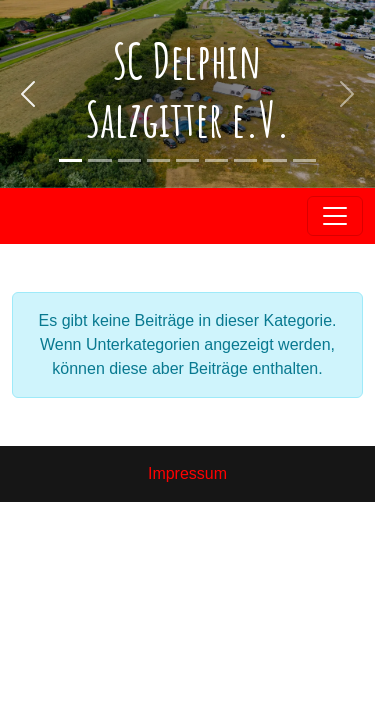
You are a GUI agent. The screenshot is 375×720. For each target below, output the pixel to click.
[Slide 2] (99, 160)
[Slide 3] (304, 160)
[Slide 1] (70, 160)
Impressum (187, 473)
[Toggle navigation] (335, 216)
